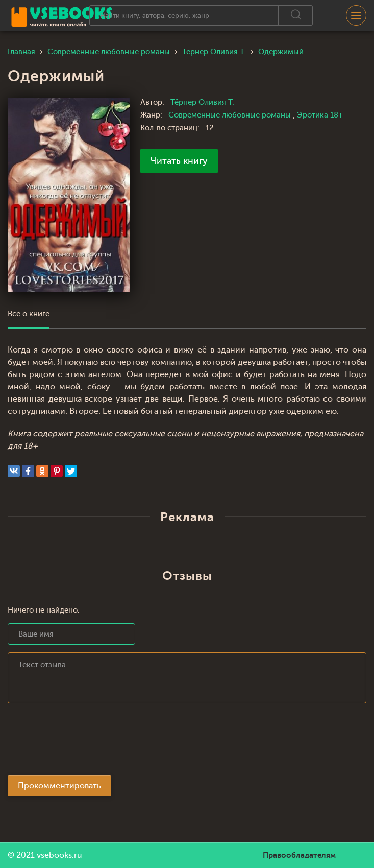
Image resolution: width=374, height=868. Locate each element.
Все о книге (29, 314)
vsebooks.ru (59, 855)
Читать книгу (179, 161)
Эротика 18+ (320, 115)
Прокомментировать (59, 786)
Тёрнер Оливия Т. (202, 102)
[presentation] (85, 742)
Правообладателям (299, 855)
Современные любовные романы (231, 115)
